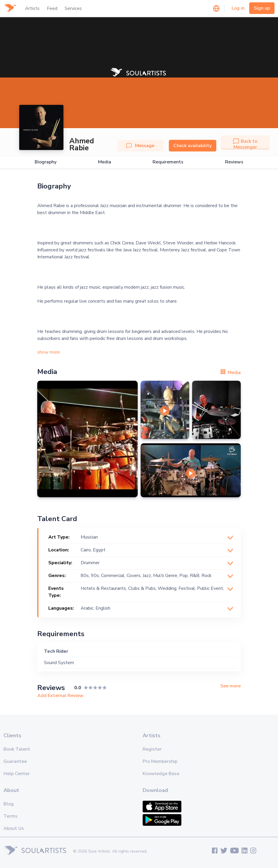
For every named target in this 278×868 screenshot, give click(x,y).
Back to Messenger (245, 144)
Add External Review (60, 696)
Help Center (17, 774)
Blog (9, 804)
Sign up (262, 8)
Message (140, 146)
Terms (10, 816)
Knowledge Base (161, 774)
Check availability (193, 146)
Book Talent (17, 749)
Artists (32, 8)
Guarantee (15, 761)
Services (73, 8)
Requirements (168, 162)
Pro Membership (160, 761)
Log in (238, 8)
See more (231, 686)
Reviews (234, 162)
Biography (46, 162)
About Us (14, 828)
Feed (52, 8)
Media (105, 162)
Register (152, 749)
